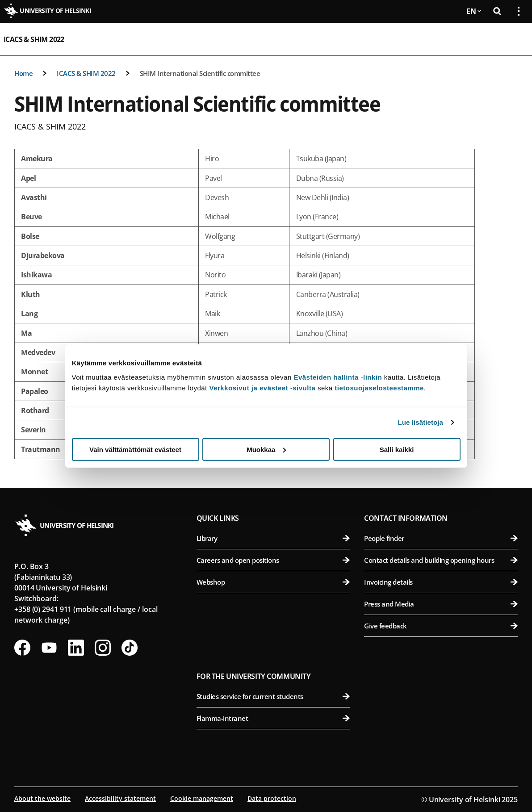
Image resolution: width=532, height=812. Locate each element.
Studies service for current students (273, 696)
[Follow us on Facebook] (22, 648)
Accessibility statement (120, 798)
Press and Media (441, 604)
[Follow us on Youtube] (49, 648)
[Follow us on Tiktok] (130, 648)
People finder (441, 538)
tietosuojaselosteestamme (379, 387)
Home (23, 73)
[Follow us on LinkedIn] (76, 648)
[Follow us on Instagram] (103, 648)
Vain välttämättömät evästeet (135, 449)
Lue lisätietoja (421, 422)
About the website (42, 798)
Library (273, 538)
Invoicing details (441, 582)
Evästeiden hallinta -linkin (338, 377)
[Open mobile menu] (515, 39)
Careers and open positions (273, 560)
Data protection (272, 798)
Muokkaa (266, 449)
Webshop (273, 582)
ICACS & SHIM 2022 (34, 39)
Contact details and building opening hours (441, 560)
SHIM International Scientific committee (200, 73)
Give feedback (441, 626)
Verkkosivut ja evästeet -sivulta (262, 387)
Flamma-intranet (273, 718)
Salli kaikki (397, 449)
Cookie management (202, 798)
